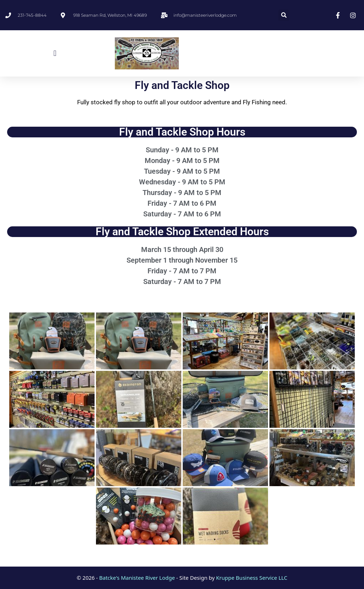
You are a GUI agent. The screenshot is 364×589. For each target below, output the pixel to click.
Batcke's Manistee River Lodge (137, 578)
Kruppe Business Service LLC (252, 578)
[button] (284, 15)
